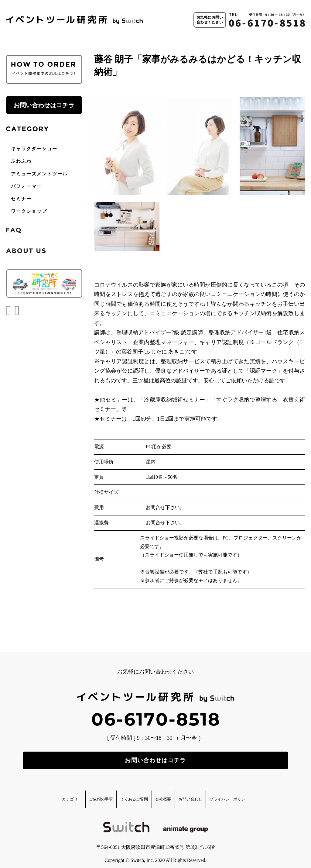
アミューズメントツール (39, 174)
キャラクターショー (34, 149)
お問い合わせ (208, 794)
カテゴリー (37, 794)
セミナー (21, 199)
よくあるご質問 (126, 794)
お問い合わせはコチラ (44, 105)
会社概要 (168, 794)
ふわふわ (21, 161)
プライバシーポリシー (262, 794)
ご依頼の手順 (79, 794)
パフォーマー (26, 186)
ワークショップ (29, 211)
